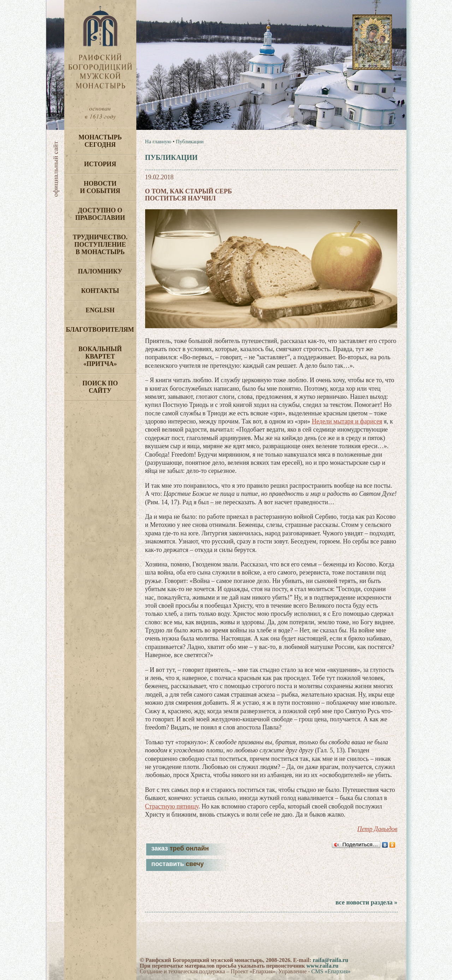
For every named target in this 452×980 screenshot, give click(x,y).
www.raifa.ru (323, 966)
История (100, 164)
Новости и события (100, 187)
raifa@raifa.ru (330, 960)
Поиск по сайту (100, 387)
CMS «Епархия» (331, 971)
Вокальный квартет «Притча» (100, 356)
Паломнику (100, 271)
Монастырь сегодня (100, 141)
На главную (158, 142)
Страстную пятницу (172, 806)
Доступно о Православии (100, 214)
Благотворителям (100, 330)
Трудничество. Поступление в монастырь (100, 245)
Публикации (190, 142)
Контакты (100, 291)
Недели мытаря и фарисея (347, 421)
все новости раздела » (366, 902)
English (100, 310)
